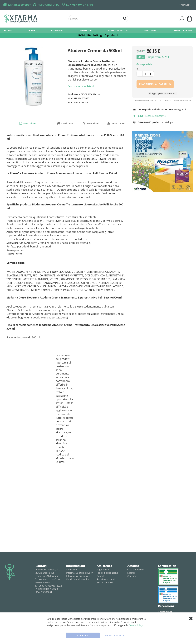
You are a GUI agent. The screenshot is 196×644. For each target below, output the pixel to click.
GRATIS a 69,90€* (19, 5)
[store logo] (35, 19)
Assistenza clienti (106, 579)
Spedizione (67, 123)
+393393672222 (53, 586)
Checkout (132, 576)
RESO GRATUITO (49, 5)
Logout (131, 573)
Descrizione (29, 123)
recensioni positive (149, 116)
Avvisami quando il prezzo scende (178, 100)
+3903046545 (43, 582)
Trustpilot (165, 612)
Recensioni (92, 123)
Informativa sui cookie (78, 576)
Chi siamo (71, 570)
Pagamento (103, 570)
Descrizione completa (81, 86)
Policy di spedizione (107, 573)
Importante (118, 123)
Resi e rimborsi (105, 582)
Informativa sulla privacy (79, 573)
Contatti (101, 576)
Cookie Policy (136, 625)
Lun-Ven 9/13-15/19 (80, 5)
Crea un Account (136, 570)
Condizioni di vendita (78, 579)
